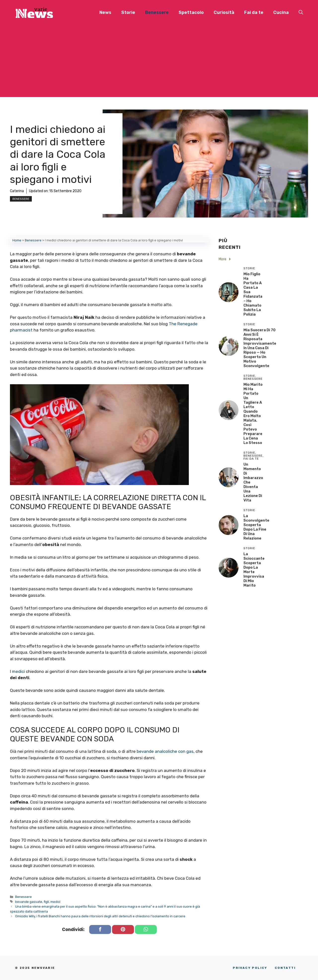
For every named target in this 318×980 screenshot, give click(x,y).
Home (17, 240)
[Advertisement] (159, 62)
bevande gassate (29, 902)
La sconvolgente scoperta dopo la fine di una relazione (256, 527)
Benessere (157, 12)
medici (18, 671)
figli (46, 902)
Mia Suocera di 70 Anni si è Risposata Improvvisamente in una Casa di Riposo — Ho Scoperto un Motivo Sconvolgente (260, 348)
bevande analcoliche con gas (165, 751)
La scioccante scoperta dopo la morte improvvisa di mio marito (254, 570)
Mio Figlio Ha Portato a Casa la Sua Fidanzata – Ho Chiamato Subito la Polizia (253, 294)
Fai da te (254, 12)
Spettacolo (191, 12)
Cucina (281, 12)
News (105, 12)
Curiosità (224, 12)
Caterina (17, 191)
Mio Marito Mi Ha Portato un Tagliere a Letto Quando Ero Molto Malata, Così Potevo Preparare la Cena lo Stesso (253, 414)
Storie (128, 12)
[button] (301, 12)
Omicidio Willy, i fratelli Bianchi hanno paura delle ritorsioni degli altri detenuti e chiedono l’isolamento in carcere (100, 916)
